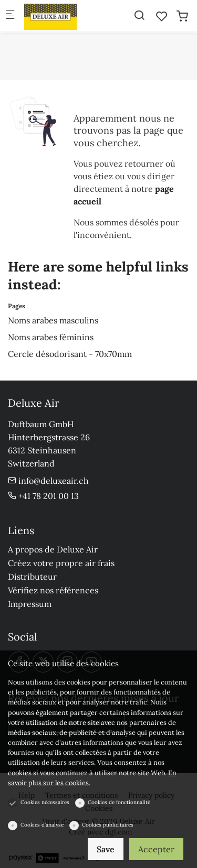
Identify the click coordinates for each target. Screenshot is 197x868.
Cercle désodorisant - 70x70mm (70, 354)
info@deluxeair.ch (48, 481)
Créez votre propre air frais (61, 563)
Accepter (156, 849)
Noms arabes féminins (51, 337)
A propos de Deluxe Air (53, 549)
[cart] (182, 16)
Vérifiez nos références (53, 590)
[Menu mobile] (10, 16)
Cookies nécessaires (45, 802)
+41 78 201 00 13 (43, 496)
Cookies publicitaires (108, 825)
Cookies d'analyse (42, 825)
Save (106, 849)
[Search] (139, 15)
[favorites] (162, 16)
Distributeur (32, 577)
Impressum (30, 604)
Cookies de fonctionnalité (119, 802)
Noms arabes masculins (53, 320)
